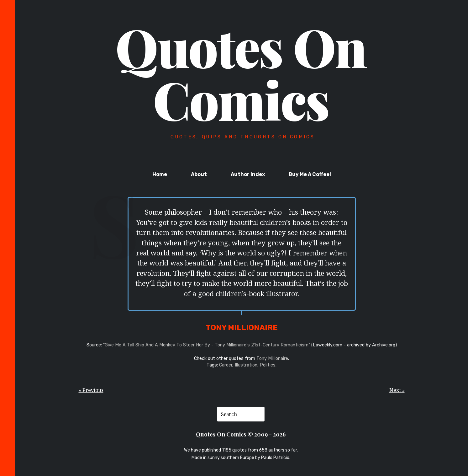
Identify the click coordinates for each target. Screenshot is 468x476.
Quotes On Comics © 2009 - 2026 (241, 434)
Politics (268, 365)
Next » (397, 390)
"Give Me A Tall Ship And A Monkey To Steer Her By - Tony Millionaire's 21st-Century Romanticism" (207, 345)
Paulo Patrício (275, 458)
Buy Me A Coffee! (310, 174)
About (199, 174)
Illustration (246, 365)
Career (226, 365)
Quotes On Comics (241, 73)
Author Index (248, 174)
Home (160, 174)
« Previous (91, 390)
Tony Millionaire (272, 358)
